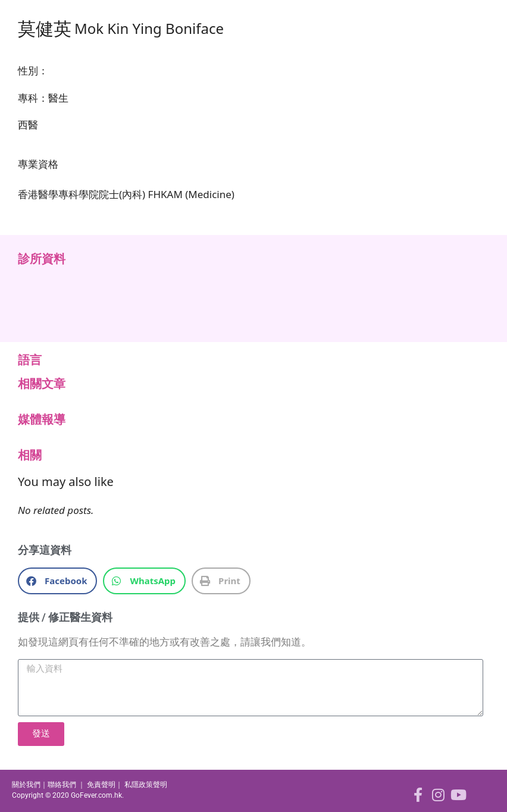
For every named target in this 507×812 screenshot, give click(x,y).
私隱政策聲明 (146, 785)
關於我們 (26, 785)
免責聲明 (101, 785)
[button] (57, 581)
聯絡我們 (62, 785)
